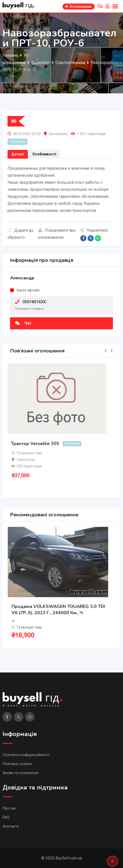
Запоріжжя (58, 134)
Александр (22, 278)
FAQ (6, 817)
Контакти (11, 826)
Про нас (10, 808)
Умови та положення (20, 773)
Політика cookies (17, 764)
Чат (23, 323)
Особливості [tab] (44, 154)
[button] (105, 351)
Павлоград (28, 460)
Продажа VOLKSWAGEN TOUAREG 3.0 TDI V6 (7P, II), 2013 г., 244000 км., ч (58, 610)
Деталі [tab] (18, 154)
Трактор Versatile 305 (37, 444)
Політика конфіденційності (26, 755)
